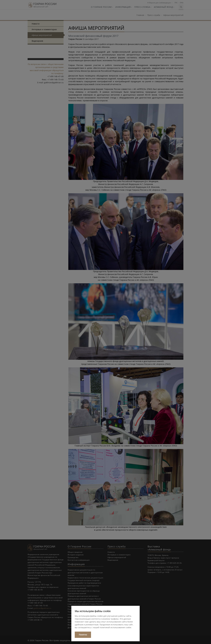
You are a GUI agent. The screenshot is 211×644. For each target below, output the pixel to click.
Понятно (83, 635)
